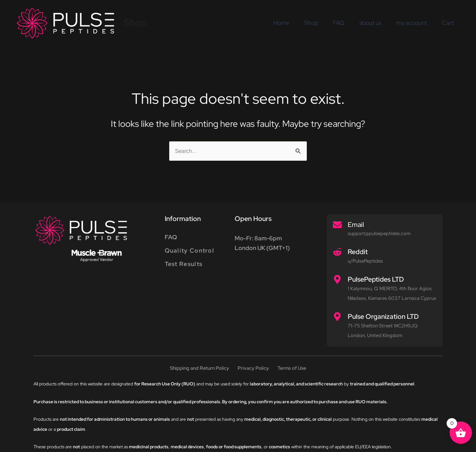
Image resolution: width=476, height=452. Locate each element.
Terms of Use (294, 369)
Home (298, 23)
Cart (449, 23)
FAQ (349, 23)
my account (416, 23)
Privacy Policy (254, 369)
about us (378, 23)
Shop (135, 23)
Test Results (184, 265)
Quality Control (190, 252)
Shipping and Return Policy (198, 369)
